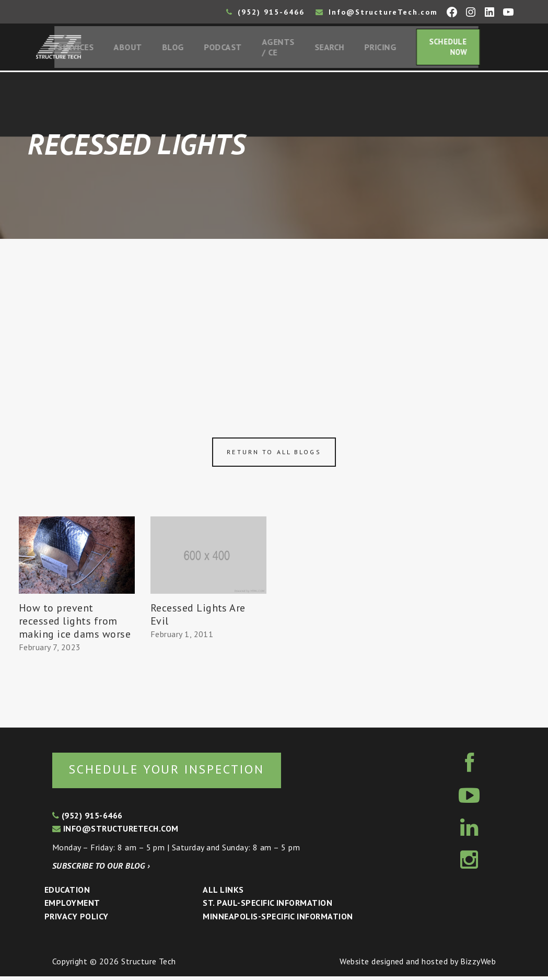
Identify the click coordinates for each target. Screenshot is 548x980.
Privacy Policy (77, 919)
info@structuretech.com (115, 832)
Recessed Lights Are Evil (198, 617)
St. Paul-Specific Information (267, 906)
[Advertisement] (274, 320)
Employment (72, 906)
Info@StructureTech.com (377, 12)
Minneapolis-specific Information (278, 919)
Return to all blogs (274, 454)
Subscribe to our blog (101, 869)
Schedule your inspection (175, 772)
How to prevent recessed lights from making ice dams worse (75, 624)
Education (67, 893)
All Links (223, 893)
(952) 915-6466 (265, 12)
